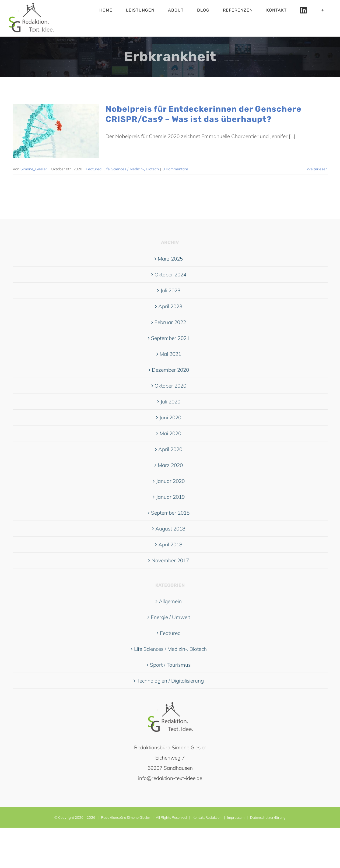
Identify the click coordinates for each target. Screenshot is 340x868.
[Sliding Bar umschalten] (323, 10)
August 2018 (170, 529)
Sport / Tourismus (170, 665)
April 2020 (170, 449)
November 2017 (170, 560)
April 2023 (170, 306)
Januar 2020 (170, 481)
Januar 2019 (170, 497)
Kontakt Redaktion (207, 817)
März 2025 (170, 259)
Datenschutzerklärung (268, 817)
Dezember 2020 (170, 370)
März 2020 (170, 465)
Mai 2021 (170, 354)
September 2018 (170, 513)
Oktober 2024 (170, 275)
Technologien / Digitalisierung (170, 681)
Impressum (236, 817)
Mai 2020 (170, 433)
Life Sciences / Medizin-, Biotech (131, 169)
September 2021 (170, 338)
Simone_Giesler (34, 169)
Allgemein (170, 601)
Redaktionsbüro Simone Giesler (126, 817)
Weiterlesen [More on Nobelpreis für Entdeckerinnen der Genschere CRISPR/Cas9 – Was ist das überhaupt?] (317, 169)
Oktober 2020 (170, 386)
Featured (94, 169)
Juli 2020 (170, 402)
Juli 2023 (170, 290)
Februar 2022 (170, 322)
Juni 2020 (170, 417)
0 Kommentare (175, 169)
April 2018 (170, 544)
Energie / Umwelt (170, 617)
